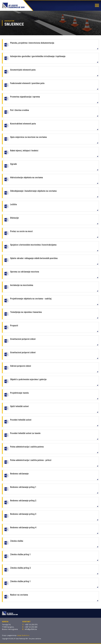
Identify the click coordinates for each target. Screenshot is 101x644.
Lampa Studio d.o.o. (23, 635)
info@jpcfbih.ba (31, 629)
